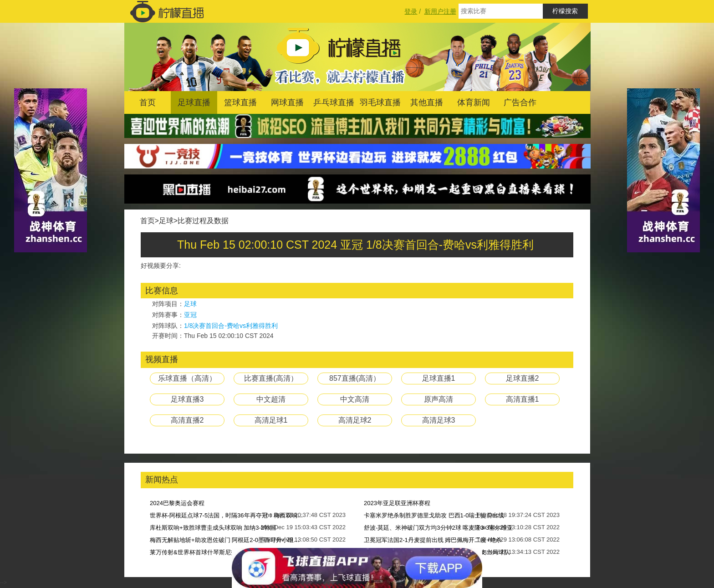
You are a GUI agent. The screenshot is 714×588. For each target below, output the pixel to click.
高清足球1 (271, 420)
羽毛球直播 (380, 102)
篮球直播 (240, 102)
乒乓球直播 (334, 102)
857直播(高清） (355, 378)
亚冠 (190, 315)
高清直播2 (187, 420)
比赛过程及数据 (203, 221)
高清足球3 (439, 420)
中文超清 (271, 399)
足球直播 (194, 102)
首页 (148, 102)
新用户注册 (440, 11)
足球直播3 (187, 399)
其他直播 (427, 102)
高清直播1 (523, 399)
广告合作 (520, 102)
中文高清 (355, 399)
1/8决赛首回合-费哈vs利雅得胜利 (231, 326)
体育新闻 (474, 102)
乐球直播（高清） (187, 378)
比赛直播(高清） (271, 378)
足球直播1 (439, 378)
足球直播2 (523, 378)
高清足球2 (355, 420)
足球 (166, 221)
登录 (411, 11)
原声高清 (439, 399)
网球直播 (287, 102)
